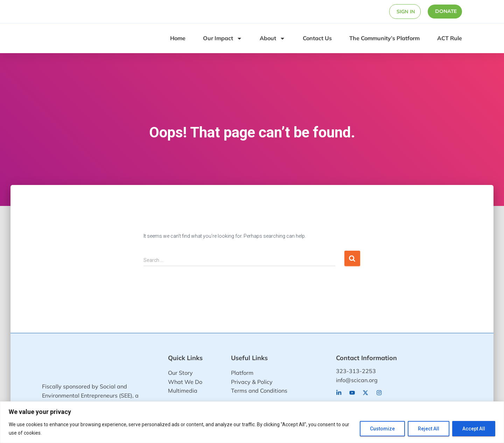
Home (178, 37)
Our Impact (223, 38)
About (272, 38)
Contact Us (317, 37)
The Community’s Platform (384, 37)
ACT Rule (450, 37)
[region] (252, 422)
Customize (382, 429)
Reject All (429, 429)
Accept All (474, 429)
